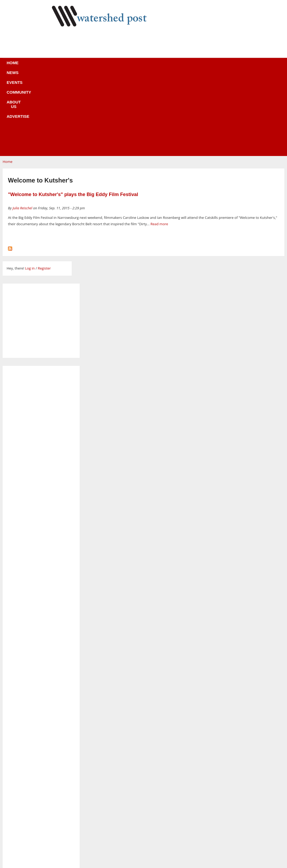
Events (92, 66)
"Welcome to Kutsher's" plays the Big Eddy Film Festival (73, 115)
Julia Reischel (22, 128)
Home (48, 66)
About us (152, 66)
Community (121, 66)
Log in (30, 189)
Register (44, 189)
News (69, 66)
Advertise (183, 66)
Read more (159, 144)
